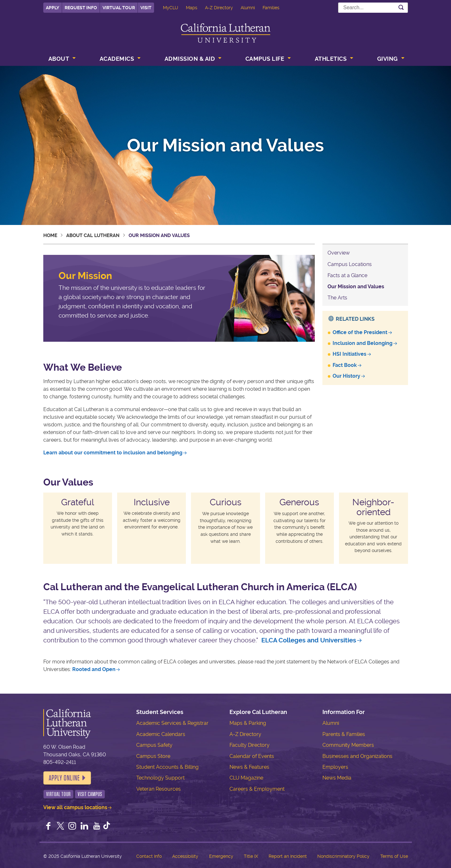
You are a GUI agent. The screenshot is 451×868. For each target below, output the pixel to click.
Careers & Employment (257, 789)
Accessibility (185, 856)
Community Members (348, 745)
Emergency (221, 856)
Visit (146, 8)
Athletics (331, 59)
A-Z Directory (219, 8)
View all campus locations (75, 807)
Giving (388, 59)
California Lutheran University (226, 33)
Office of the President (360, 332)
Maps (192, 8)
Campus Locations (350, 264)
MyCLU (171, 8)
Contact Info (149, 856)
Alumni (248, 8)
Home (50, 235)
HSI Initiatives (349, 354)
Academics (117, 59)
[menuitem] (61, 59)
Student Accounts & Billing (167, 767)
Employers (335, 767)
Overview (339, 253)
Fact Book (345, 365)
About (59, 59)
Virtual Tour (119, 8)
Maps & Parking (248, 723)
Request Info (81, 8)
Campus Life (265, 59)
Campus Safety (154, 745)
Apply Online (64, 778)
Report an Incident (288, 856)
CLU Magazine (246, 778)
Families (271, 8)
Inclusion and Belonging (363, 343)
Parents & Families (344, 734)
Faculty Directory (250, 745)
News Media (337, 778)
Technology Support (160, 778)
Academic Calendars (161, 734)
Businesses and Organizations (357, 756)
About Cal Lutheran (93, 235)
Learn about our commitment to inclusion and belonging (113, 453)
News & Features (249, 767)
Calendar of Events (252, 756)
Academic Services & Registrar (172, 723)
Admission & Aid (190, 59)
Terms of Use (394, 856)
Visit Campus (90, 794)
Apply (53, 8)
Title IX (251, 856)
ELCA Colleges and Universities (309, 640)
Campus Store (153, 756)
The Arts (337, 298)
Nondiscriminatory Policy (343, 856)
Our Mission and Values (356, 287)
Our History (346, 376)
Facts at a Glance (347, 275)
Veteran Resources (159, 789)
